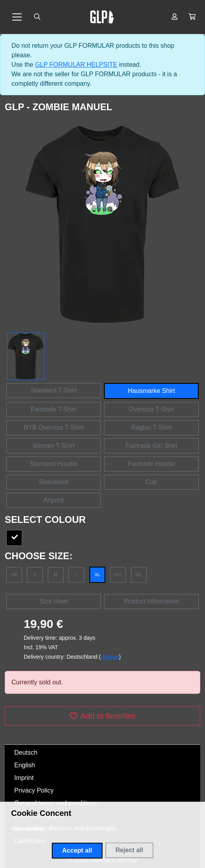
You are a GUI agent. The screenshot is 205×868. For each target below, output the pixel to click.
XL (97, 575)
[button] (192, 17)
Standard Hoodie (53, 464)
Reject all (129, 850)
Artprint (54, 500)
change (110, 657)
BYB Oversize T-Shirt (54, 427)
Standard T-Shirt (53, 390)
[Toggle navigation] (17, 17)
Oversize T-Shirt (151, 409)
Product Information (152, 601)
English (25, 765)
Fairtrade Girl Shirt (151, 446)
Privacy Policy (34, 790)
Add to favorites (103, 716)
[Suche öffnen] (37, 17)
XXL (118, 575)
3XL (139, 575)
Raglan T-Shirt (152, 427)
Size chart (54, 601)
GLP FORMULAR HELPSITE (76, 65)
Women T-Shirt (53, 446)
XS (14, 575)
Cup (151, 482)
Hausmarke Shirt (151, 391)
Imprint (24, 778)
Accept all (77, 850)
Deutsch (26, 752)
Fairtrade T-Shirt (54, 409)
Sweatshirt (54, 482)
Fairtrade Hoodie (151, 464)
